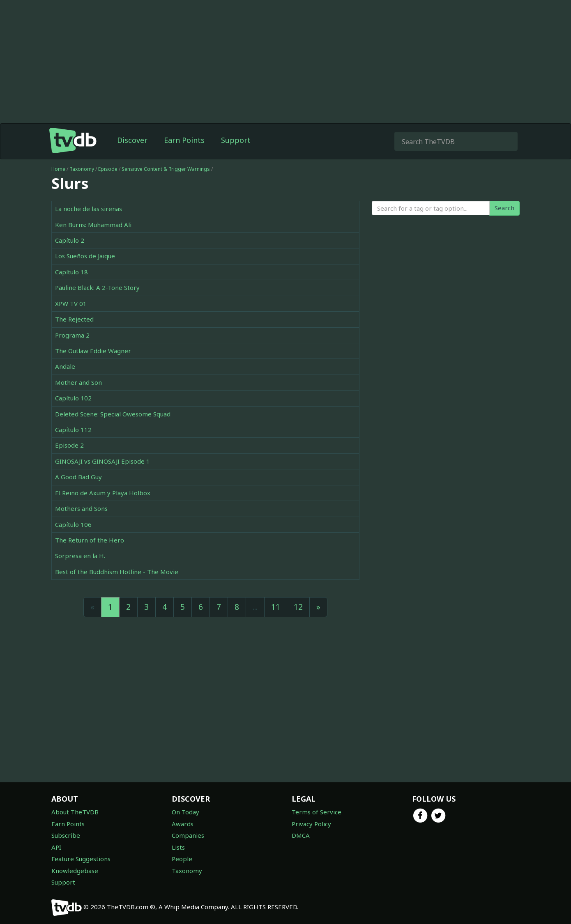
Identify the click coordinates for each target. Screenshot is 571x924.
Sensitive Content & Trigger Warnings (166, 169)
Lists (178, 847)
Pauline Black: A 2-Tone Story (97, 287)
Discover (132, 140)
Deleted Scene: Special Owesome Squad (113, 414)
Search (504, 208)
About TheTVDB (75, 812)
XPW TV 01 (71, 303)
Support (236, 140)
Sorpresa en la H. (80, 556)
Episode (108, 169)
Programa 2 (72, 335)
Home (58, 169)
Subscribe (66, 835)
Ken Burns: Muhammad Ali (93, 225)
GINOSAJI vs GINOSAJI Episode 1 (102, 461)
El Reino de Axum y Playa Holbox (103, 493)
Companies (188, 835)
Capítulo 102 (73, 398)
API (56, 847)
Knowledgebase (75, 871)
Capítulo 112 (73, 430)
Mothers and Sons (81, 508)
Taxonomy (82, 169)
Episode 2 (69, 445)
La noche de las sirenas (89, 209)
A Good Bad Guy (78, 477)
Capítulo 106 (73, 524)
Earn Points (184, 140)
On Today (185, 812)
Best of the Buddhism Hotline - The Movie (117, 572)
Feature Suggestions (81, 859)
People (182, 859)
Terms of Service (317, 812)
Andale (65, 366)
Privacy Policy (311, 824)
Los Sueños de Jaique (85, 256)
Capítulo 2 (70, 240)
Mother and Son (78, 382)
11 (276, 607)
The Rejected (74, 319)
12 (298, 607)
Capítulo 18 (71, 272)
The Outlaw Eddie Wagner (93, 351)
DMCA (301, 835)
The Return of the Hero (90, 540)
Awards (183, 824)
